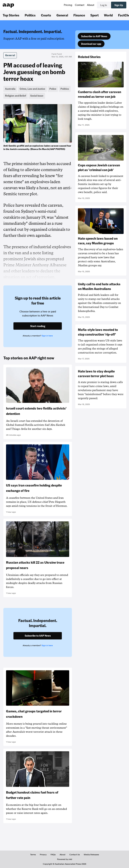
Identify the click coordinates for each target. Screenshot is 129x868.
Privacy (43, 855)
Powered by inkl (65, 859)
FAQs (53, 855)
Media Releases (91, 855)
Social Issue (37, 96)
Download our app (91, 44)
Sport (94, 15)
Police (53, 89)
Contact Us (75, 855)
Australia (10, 89)
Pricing (68, 5)
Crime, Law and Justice (32, 89)
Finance (79, 15)
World (108, 15)
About (91, 5)
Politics (30, 15)
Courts (46, 15)
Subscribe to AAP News (94, 36)
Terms (33, 855)
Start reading (38, 326)
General (62, 15)
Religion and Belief (16, 96)
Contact (80, 5)
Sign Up (119, 5)
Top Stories (11, 15)
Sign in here (47, 336)
